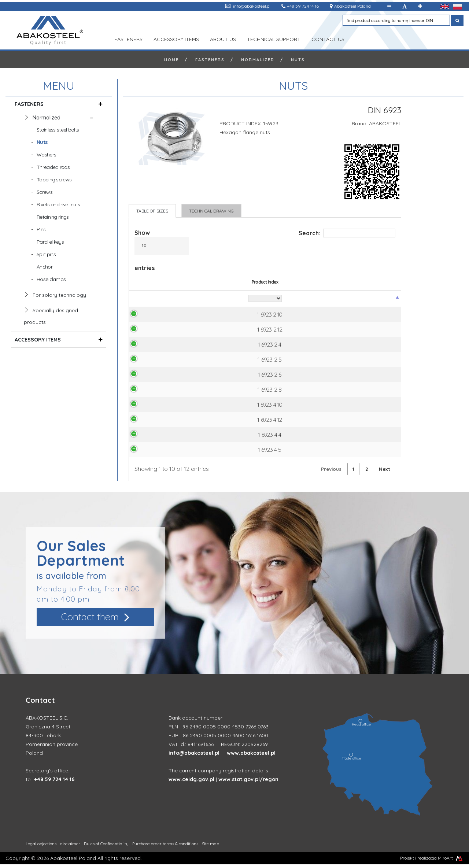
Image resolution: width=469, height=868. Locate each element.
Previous (331, 473)
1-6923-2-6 (153, 376)
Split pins (46, 254)
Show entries (162, 250)
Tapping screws (54, 180)
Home (171, 60)
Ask (379, 315)
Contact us (328, 38)
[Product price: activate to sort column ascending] (379, 299)
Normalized (258, 60)
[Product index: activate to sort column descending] (153, 299)
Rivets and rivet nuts (58, 204)
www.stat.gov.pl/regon (248, 783)
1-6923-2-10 (153, 315)
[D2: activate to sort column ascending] (313, 299)
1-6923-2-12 (152, 330)
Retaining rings (53, 217)
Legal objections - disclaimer (53, 847)
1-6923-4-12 (153, 422)
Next (385, 473)
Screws (45, 192)
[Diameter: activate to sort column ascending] (192, 299)
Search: (347, 233)
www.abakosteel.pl (251, 757)
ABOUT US (223, 38)
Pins (41, 229)
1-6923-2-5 (152, 361)
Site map (211, 847)
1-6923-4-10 (152, 407)
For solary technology (59, 295)
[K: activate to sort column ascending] (342, 299)
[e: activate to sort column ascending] (281, 299)
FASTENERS (128, 38)
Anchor (45, 267)
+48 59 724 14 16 (303, 6)
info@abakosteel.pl (252, 6)
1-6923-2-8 (152, 392)
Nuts (298, 60)
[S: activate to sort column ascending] (251, 299)
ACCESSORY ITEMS (176, 38)
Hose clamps (51, 279)
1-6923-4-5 (153, 453)
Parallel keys (50, 242)
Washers (46, 155)
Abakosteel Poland (352, 6)
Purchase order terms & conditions (165, 847)
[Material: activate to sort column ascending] (223, 299)
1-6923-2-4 (153, 346)
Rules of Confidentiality (106, 847)
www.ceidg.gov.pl (191, 783)
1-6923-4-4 (152, 438)
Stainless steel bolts (58, 130)
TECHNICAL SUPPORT (274, 38)
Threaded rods (53, 167)
